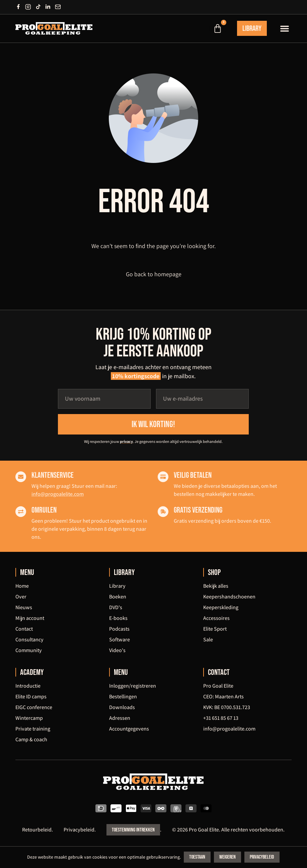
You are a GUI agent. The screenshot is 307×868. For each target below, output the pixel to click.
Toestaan (198, 857)
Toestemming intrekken (133, 831)
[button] (285, 28)
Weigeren (228, 857)
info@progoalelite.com (58, 494)
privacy (126, 442)
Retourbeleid (37, 830)
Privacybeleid (79, 830)
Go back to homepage (154, 275)
